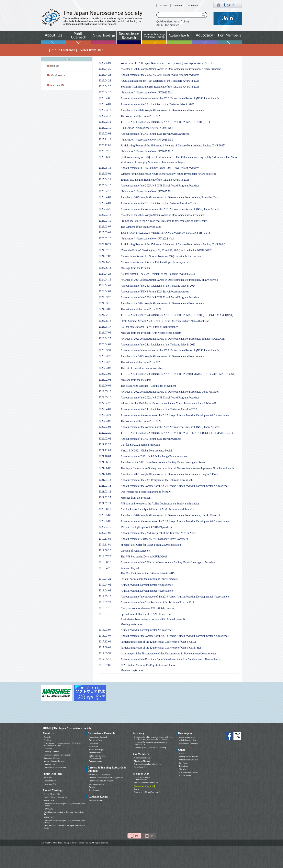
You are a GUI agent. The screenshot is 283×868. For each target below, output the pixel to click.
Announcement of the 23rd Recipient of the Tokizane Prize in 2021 (158, 480)
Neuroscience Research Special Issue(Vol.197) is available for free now (161, 256)
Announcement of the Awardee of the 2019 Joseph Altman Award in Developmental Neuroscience (175, 597)
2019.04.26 (105, 568)
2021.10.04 (105, 456)
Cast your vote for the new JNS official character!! (149, 608)
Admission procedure (188, 740)
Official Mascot (57, 75)
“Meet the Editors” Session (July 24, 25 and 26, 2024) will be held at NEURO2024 (166, 250)
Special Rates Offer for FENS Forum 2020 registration (151, 545)
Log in (137, 789)
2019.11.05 (105, 539)
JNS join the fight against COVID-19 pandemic (147, 527)
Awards (92, 787)
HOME (164, 5)
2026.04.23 (105, 75)
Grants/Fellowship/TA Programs (102, 781)
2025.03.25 (105, 209)
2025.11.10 (105, 139)
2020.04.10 (105, 527)
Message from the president (136, 380)
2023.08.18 (105, 321)
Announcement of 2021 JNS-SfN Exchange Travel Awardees (154, 456)
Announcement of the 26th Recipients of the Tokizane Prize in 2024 (158, 286)
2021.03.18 (105, 486)
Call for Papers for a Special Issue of (158, 509)
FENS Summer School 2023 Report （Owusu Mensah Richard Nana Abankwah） (166, 321)
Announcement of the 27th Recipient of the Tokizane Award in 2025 (158, 203)
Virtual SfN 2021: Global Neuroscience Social (146, 451)
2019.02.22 (105, 602)
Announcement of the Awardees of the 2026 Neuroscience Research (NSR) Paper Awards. (170, 98)
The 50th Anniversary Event (55, 767)
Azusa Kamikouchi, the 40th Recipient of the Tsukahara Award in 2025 (160, 81)
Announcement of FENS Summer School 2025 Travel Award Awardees (160, 168)
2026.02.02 (105, 134)
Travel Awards (95, 790)
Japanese (193, 5)
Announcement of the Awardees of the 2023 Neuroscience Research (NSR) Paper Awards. (170, 350)
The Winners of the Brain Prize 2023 (141, 362)
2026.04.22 (105, 81)
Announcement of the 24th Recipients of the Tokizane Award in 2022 (159, 409)
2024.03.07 (105, 309)
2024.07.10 (105, 250)
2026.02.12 (105, 122)
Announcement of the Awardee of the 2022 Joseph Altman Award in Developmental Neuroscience (175, 415)
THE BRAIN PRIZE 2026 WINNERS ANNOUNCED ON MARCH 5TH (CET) (165, 122)
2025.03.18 (105, 215)
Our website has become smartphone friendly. (146, 492)
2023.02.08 (105, 380)
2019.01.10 (105, 614)
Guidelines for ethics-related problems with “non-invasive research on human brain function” (154, 738)
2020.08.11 (105, 509)
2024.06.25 (105, 262)
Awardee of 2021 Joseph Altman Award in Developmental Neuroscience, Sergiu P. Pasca (170, 474)
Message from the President (136, 268)
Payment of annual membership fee (148, 764)
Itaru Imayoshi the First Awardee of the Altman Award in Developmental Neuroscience (169, 654)
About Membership (187, 737)
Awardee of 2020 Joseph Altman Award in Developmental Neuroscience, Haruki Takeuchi (170, 515)
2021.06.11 (105, 462)
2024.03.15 (105, 303)
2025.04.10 (105, 191)
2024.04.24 (105, 274)
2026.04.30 (105, 69)
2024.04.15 (105, 280)
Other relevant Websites (189, 760)
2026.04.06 (105, 98)
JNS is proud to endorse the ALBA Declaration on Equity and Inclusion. (160, 504)
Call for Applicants (96, 784)
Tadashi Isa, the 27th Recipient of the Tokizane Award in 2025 (155, 180)
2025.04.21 (105, 180)
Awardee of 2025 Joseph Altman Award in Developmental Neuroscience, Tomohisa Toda (170, 197)
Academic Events (96, 800)
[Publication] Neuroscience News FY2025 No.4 (147, 128)
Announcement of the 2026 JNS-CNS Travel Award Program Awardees (160, 75)
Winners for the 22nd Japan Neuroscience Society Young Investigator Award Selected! (168, 403)
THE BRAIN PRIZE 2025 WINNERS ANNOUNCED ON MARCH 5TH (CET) (165, 233)
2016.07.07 (105, 665)
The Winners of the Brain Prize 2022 (141, 421)
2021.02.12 (105, 503)
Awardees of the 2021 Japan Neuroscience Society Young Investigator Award (163, 462)
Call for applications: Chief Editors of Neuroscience (149, 327)
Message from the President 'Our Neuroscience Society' (151, 333)
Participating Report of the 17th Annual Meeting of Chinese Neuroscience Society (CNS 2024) (173, 244)
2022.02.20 (105, 433)
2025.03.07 (105, 227)
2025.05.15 (105, 168)
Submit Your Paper (96, 750)
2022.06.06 (105, 386)
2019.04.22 (105, 579)
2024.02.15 (105, 315)
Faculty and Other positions (100, 774)
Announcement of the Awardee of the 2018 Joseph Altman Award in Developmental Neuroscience (175, 636)
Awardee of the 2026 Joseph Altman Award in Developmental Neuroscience (162, 110)
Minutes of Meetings (142, 761)
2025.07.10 (105, 151)
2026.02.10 (105, 128)
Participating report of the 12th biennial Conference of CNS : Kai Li (158, 642)
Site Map (183, 769)
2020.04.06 (105, 533)
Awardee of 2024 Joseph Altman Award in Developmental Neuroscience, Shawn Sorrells (170, 280)
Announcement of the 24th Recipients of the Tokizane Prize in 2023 (158, 345)
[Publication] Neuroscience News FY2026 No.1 (147, 93)
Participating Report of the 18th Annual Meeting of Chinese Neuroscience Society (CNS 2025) (173, 146)
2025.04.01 (105, 197)
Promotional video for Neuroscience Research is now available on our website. (164, 221)
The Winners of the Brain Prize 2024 (141, 309)
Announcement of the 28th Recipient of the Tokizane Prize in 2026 (158, 104)
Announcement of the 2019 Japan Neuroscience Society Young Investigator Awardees (168, 562)
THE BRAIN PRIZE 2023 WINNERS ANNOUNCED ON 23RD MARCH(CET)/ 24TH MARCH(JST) (178, 374)
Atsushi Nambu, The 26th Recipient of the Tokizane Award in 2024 (158, 274)
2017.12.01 (105, 642)
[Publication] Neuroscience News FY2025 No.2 (147, 151)
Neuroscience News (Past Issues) (147, 792)
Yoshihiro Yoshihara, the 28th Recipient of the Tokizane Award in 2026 (160, 87)
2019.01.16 (105, 608)
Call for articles (185, 775)
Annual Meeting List (52, 794)
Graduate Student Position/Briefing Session (106, 778)
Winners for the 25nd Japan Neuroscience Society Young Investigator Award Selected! (168, 174)
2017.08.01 (105, 647)
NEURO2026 (49, 800)
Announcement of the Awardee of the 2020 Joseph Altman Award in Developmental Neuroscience (175, 521)
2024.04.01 (105, 286)
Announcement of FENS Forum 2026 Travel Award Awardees (155, 134)
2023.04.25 (105, 339)
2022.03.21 (105, 415)
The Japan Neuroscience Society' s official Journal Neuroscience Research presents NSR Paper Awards (177, 468)
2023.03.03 (105, 368)
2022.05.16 (105, 392)
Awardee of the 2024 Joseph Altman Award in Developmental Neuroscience (162, 303)
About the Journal (96, 753)
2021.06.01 (105, 474)
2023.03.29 (105, 356)
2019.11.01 (105, 545)
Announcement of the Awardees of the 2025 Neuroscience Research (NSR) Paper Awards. (170, 209)
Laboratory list (49, 764)
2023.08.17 (105, 327)
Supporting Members (52, 758)
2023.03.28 (105, 362)
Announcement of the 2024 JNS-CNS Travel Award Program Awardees (160, 297)
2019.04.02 (105, 585)
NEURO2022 (49, 817)
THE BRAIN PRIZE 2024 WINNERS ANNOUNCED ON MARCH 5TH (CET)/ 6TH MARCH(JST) (177, 315)
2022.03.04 (105, 427)
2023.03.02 (105, 374)
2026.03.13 (105, 110)
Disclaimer (184, 766)
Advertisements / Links (188, 772)
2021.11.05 (105, 450)
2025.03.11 (105, 221)
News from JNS (50, 784)
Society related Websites (189, 757)
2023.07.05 (105, 333)
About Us (47, 737)
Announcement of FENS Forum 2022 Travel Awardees (151, 439)
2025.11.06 (105, 145)
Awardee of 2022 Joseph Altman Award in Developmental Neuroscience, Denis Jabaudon (170, 392)
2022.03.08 (105, 421)
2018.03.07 (105, 630)
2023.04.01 (105, 344)
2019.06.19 (105, 562)
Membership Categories (189, 743)
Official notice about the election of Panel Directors (149, 579)
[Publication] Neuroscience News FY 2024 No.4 (147, 239)
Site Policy (184, 763)
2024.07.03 (105, 256)
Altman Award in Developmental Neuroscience (147, 585)
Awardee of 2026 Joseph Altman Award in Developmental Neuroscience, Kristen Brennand (171, 69)
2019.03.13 (105, 596)
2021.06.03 (105, 468)
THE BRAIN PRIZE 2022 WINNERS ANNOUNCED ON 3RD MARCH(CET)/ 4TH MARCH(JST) (177, 433)
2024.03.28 (105, 297)
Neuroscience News (142, 758)
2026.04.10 (105, 92)
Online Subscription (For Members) (97, 757)
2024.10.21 (105, 244)
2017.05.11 (105, 659)
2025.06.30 (105, 157)
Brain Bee (54, 66)
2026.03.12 (105, 116)
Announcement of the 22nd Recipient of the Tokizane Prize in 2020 (158, 533)
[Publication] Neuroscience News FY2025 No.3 (147, 140)
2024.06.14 (105, 268)
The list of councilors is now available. (142, 368)
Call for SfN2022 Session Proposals (140, 445)
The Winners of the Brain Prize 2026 (141, 116)
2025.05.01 (105, 174)
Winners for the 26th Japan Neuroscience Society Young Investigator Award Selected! (168, 63)
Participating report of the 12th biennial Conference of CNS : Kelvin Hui (161, 648)
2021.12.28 (105, 445)
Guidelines (48, 740)
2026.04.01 (105, 104)
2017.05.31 (105, 653)
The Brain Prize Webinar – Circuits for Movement (148, 386)
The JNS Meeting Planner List (56, 797)
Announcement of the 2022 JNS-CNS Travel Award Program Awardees (160, 398)
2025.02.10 (105, 238)
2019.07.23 (105, 556)
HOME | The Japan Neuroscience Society (67, 728)
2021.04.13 (105, 480)
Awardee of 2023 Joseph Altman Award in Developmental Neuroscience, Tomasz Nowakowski (173, 339)
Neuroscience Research (98, 737)
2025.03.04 (105, 233)
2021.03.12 (105, 492)
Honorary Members (51, 752)
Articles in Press (95, 740)
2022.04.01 (105, 409)
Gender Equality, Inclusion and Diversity (150, 748)
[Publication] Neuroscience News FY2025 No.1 (147, 191)
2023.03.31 (105, 350)
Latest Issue (94, 743)
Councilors (48, 749)
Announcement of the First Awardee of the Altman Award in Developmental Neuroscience (170, 659)
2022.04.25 (105, 403)
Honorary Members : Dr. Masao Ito (58, 755)
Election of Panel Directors (136, 551)
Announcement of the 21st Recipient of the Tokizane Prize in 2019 (157, 603)
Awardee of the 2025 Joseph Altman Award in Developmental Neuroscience (162, 215)
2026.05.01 (105, 63)
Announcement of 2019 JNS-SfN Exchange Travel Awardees (154, 539)
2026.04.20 (105, 86)
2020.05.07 (105, 515)
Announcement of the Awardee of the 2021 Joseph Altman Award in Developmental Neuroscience (175, 486)
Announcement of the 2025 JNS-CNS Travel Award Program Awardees (160, 186)
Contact (178, 5)
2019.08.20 (105, 550)
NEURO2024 (49, 809)
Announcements (95, 761)
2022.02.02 (105, 439)
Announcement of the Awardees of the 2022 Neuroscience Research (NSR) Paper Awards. (170, 427)
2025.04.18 (105, 185)
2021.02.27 (105, 498)
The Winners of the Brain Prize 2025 (141, 227)
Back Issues (94, 746)
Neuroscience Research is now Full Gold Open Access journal (155, 262)
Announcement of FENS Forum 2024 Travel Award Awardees (155, 292)
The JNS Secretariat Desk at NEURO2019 (144, 557)
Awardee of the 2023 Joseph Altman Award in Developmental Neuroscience (162, 356)
